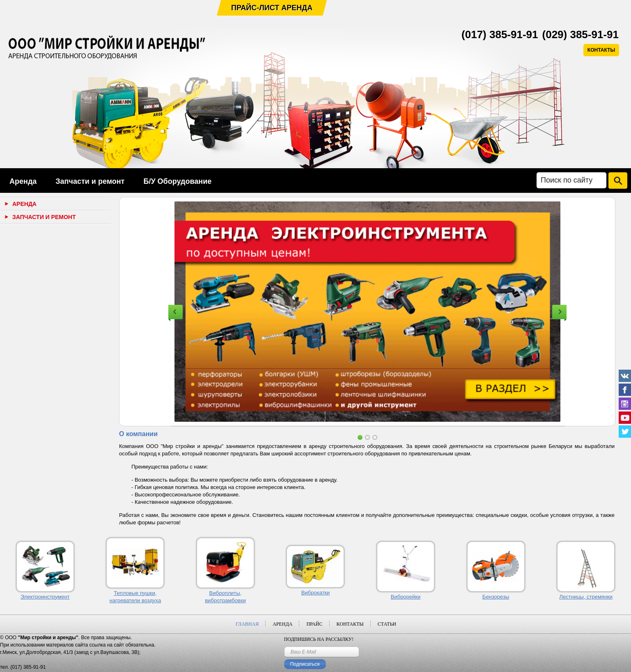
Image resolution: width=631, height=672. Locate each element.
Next (559, 312)
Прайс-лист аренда (272, 8)
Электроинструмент (45, 597)
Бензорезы (496, 597)
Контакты (350, 624)
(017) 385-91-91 (500, 34)
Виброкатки (316, 593)
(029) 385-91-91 (581, 34)
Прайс (314, 624)
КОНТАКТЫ (601, 50)
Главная (247, 624)
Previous (176, 312)
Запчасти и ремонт (90, 181)
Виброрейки (406, 597)
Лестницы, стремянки (586, 597)
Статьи (387, 624)
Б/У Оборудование (177, 181)
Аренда (23, 181)
